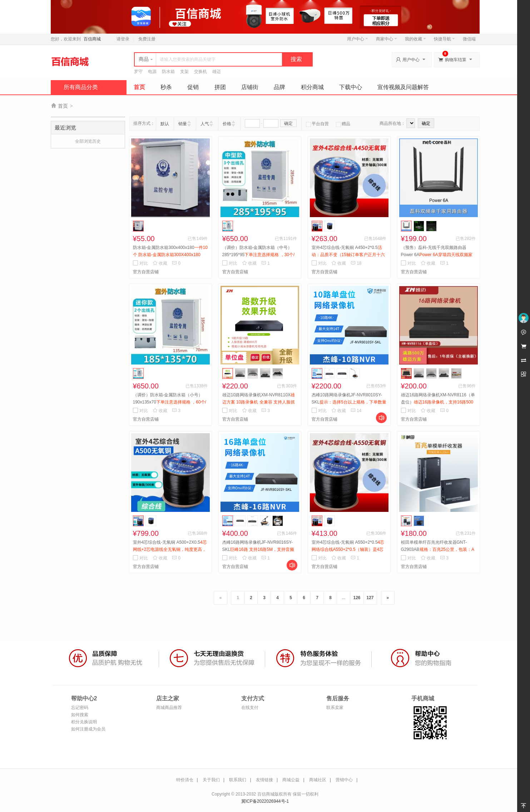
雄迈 (217, 72)
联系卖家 (335, 708)
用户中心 (358, 39)
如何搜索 (80, 715)
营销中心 (344, 780)
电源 (152, 72)
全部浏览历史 (88, 141)
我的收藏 (415, 39)
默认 (165, 124)
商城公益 (291, 780)
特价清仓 (185, 780)
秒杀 (166, 87)
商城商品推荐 (169, 708)
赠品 (343, 124)
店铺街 (250, 87)
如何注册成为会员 (88, 729)
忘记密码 (80, 708)
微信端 (469, 39)
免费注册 (147, 39)
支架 (184, 72)
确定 (288, 123)
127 (370, 598)
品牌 (279, 87)
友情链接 (264, 780)
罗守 (138, 72)
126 (357, 598)
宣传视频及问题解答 (403, 87)
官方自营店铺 (146, 272)
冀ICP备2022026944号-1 (265, 801)
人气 (205, 124)
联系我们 (238, 780)
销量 (183, 124)
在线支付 (250, 708)
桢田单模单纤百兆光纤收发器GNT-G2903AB (438, 549)
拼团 (220, 87)
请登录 (123, 39)
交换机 (200, 72)
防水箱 (168, 72)
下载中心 (351, 87)
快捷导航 (444, 39)
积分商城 (312, 87)
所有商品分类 (81, 87)
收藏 (160, 263)
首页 (139, 87)
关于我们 (211, 780)
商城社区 (318, 780)
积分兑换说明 (84, 722)
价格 (227, 124)
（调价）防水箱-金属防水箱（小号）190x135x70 (170, 402)
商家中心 (387, 39)
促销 (193, 87)
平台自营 (317, 124)
